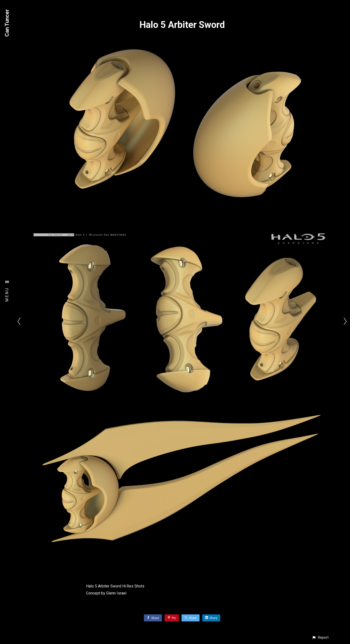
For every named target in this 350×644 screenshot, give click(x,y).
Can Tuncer (7, 23)
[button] (320, 638)
